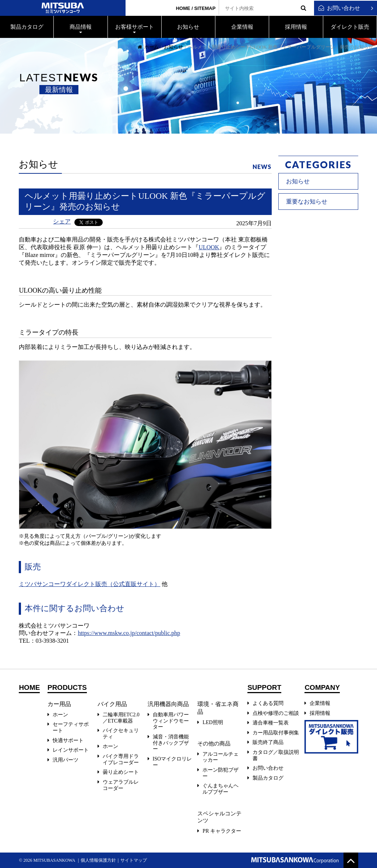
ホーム (148, 47)
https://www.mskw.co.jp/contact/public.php (129, 633)
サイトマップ (134, 860)
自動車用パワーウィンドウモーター (171, 721)
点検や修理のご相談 (276, 713)
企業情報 (320, 703)
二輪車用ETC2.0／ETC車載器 (121, 718)
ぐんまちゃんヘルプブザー (221, 789)
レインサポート (71, 750)
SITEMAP (205, 8)
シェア (62, 221)
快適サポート (68, 740)
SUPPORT (264, 688)
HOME (183, 8)
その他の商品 (214, 744)
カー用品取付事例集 (276, 733)
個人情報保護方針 (98, 860)
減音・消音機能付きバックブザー (171, 743)
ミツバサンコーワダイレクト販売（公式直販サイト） (89, 584)
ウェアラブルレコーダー (121, 785)
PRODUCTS (67, 688)
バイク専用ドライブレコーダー (121, 759)
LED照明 (213, 722)
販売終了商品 (268, 742)
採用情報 (320, 713)
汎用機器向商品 (168, 704)
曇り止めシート (121, 772)
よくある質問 (268, 703)
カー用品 (59, 704)
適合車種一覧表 (271, 723)
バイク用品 (112, 704)
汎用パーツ (66, 760)
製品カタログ (268, 778)
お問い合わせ (339, 8)
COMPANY (322, 688)
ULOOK (209, 247)
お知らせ (173, 47)
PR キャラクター (222, 831)
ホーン (60, 715)
